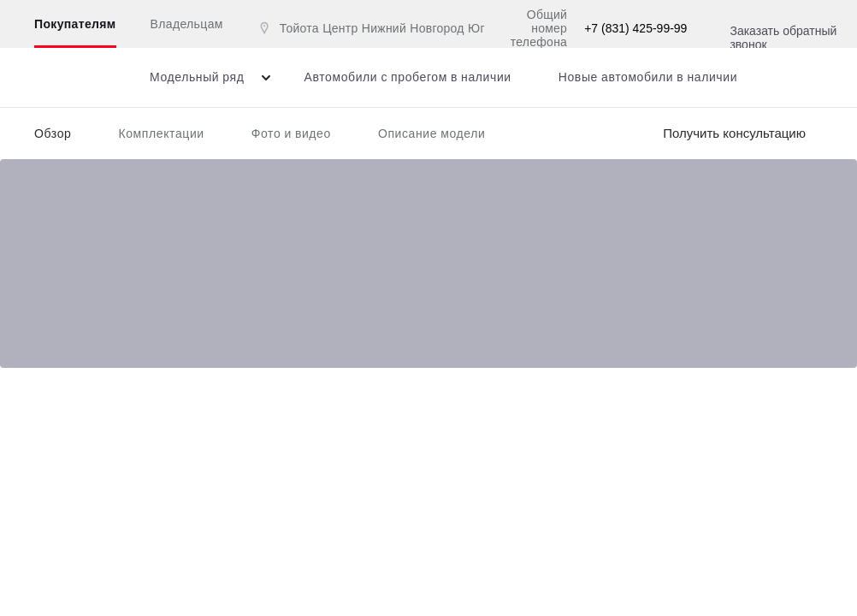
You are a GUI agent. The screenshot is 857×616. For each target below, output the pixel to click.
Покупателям (75, 24)
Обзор (53, 133)
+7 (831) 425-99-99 (635, 28)
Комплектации (161, 133)
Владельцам (187, 24)
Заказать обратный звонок (783, 38)
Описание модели (432, 133)
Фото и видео (291, 133)
